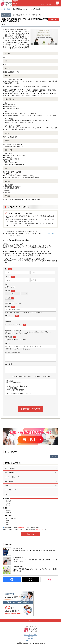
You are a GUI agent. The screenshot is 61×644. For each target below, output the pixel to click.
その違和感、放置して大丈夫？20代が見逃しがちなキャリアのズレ (34, 550)
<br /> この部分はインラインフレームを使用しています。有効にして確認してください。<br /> (30, 387)
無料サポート (39, 529)
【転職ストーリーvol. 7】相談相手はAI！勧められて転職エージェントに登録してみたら (35, 561)
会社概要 (30, 639)
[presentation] (30, 400)
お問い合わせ (52, 5)
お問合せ (30, 637)
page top (31, 621)
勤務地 (5, 508)
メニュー (58, 3)
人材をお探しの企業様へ (30, 635)
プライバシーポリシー (30, 640)
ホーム (3, 9)
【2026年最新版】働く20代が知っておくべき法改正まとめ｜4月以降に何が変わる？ (35, 570)
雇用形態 (6, 498)
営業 (8, 9)
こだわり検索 (7, 516)
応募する (53, 20)
